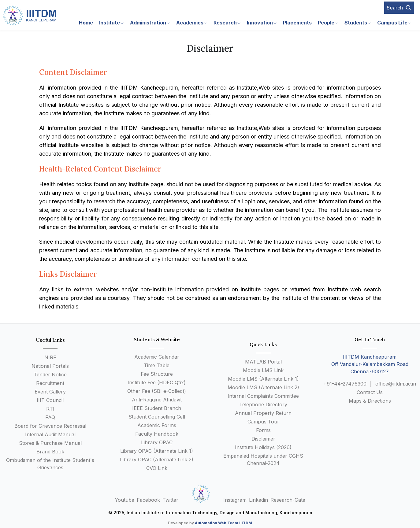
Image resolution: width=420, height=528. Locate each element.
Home (86, 23)
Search (399, 8)
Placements (297, 23)
